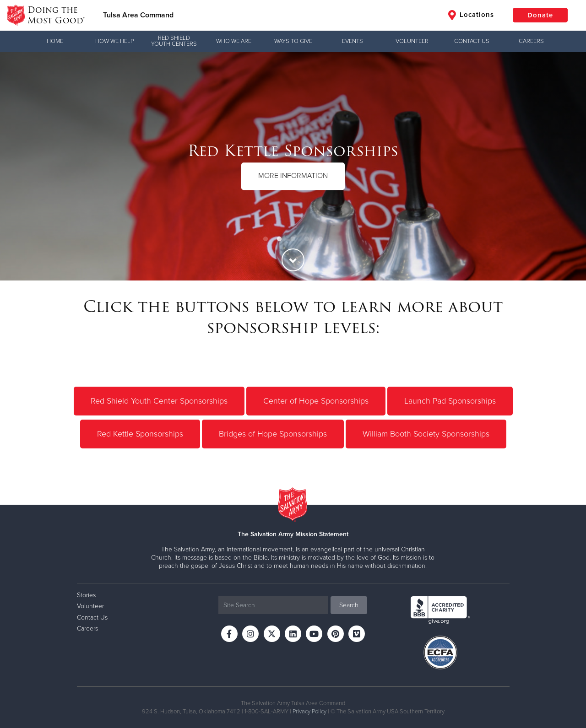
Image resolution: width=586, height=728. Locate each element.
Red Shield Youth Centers (174, 41)
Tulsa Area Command (138, 15)
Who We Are (234, 41)
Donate (540, 15)
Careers (531, 41)
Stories (86, 595)
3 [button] (293, 239)
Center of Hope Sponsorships (316, 401)
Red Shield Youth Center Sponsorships (159, 401)
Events (353, 41)
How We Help (114, 41)
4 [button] (307, 239)
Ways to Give (293, 41)
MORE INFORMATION (293, 176)
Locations (471, 15)
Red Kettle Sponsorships (140, 434)
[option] (293, 166)
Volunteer (412, 41)
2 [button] (279, 239)
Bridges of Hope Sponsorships (273, 434)
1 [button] (266, 239)
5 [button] (320, 239)
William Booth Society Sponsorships (426, 434)
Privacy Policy (309, 712)
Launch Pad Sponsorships (450, 401)
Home (55, 41)
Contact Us (472, 41)
